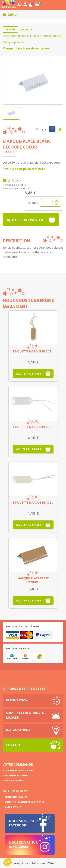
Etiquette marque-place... (33, 351)
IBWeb (51, 863)
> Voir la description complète (24, 169)
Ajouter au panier (25, 220)
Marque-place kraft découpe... (33, 580)
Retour (10, 29)
